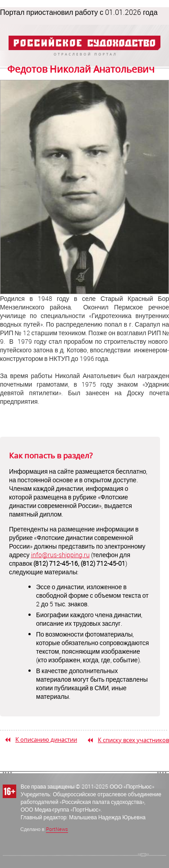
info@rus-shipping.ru (60, 555)
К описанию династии (46, 739)
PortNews (57, 829)
